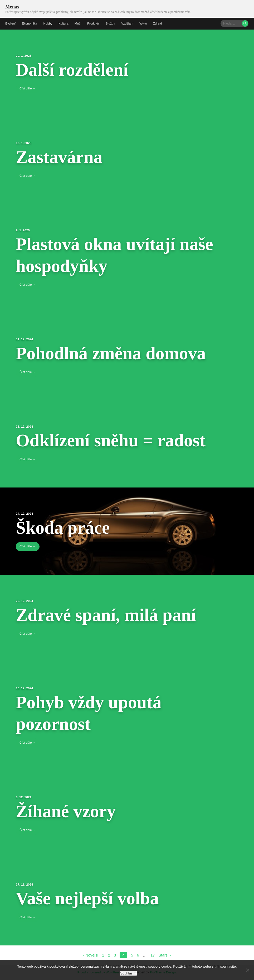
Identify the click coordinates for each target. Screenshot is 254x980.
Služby (111, 23)
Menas (12, 7)
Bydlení (11, 23)
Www (145, 23)
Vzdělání (128, 23)
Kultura (64, 23)
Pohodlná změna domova (115, 352)
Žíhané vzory (68, 810)
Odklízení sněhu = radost (115, 440)
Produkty (94, 23)
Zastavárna (61, 156)
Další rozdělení (75, 69)
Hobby (48, 23)
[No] (247, 970)
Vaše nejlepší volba (91, 897)
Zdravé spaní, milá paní (110, 614)
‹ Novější (91, 954)
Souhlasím (128, 973)
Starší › (165, 954)
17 (153, 954)
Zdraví (159, 23)
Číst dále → (28, 88)
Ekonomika (30, 23)
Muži (79, 23)
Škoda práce (65, 527)
